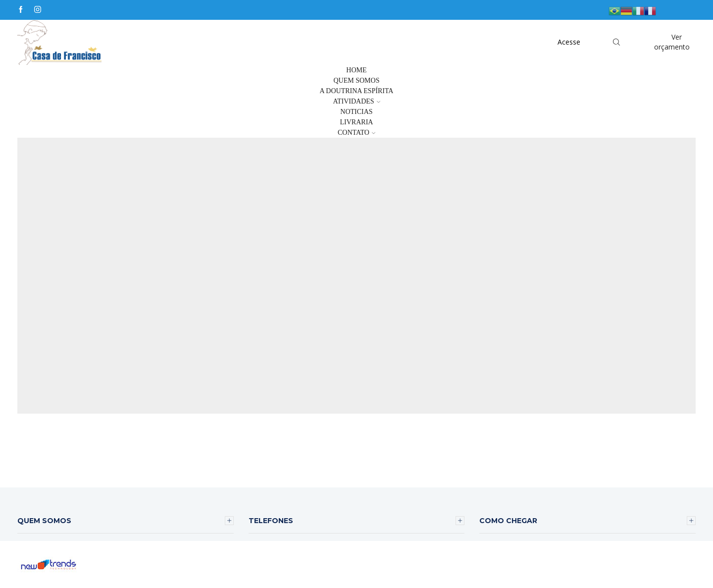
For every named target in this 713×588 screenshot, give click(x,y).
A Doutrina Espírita (356, 91)
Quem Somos (357, 80)
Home (356, 70)
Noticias (356, 112)
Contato (356, 133)
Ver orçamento (672, 42)
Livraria (357, 122)
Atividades (356, 101)
